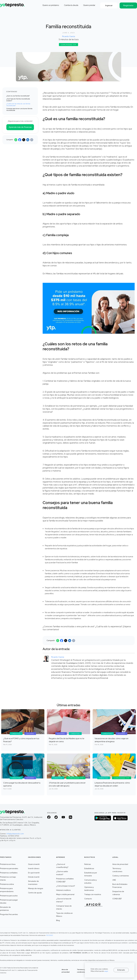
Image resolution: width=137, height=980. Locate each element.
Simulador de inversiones (33, 883)
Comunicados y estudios (91, 881)
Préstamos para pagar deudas (9, 901)
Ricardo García (69, 36)
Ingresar (109, 5)
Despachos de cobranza (118, 893)
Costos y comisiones (121, 876)
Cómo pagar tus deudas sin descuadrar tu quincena (22, 784)
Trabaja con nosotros (93, 894)
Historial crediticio (63, 890)
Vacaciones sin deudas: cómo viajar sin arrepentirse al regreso (112, 740)
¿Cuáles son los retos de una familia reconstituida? (18, 105)
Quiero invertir (34, 864)
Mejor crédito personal (65, 894)
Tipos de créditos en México (64, 915)
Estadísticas (89, 868)
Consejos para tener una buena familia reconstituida (19, 109)
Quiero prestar (89, 5)
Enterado (121, 970)
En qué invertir (34, 873)
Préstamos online (7, 884)
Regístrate (128, 5)
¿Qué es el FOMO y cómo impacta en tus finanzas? (21, 740)
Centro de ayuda (35, 893)
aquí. (106, 971)
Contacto (88, 899)
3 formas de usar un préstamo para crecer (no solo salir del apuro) (67, 784)
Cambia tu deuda (71, 5)
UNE (114, 880)
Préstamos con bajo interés (8, 878)
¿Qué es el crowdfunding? (62, 866)
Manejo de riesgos (36, 888)
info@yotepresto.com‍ (15, 834)
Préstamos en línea (8, 864)
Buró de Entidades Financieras (120, 886)
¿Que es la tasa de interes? (64, 900)
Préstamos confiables (9, 873)
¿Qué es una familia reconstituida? (18, 96)
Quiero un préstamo (51, 5)
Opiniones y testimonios (89, 889)
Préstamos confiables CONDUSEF (65, 880)
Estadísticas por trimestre (91, 874)
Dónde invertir (34, 877)
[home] (12, 4)
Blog (58, 920)
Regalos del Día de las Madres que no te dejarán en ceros (67, 740)
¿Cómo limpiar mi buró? (66, 886)
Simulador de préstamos (5, 909)
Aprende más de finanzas (20, 127)
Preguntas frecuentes (9, 914)
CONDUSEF (117, 899)
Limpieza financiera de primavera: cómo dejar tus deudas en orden (112, 784)
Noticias (88, 864)
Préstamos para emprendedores (7, 890)
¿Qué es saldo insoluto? (62, 873)
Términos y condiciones (117, 870)
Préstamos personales (9, 868)
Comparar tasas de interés (64, 907)
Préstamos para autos (9, 896)
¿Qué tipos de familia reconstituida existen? (18, 100)
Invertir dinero (34, 868)
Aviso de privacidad (120, 864)
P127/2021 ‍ (50, 935)
